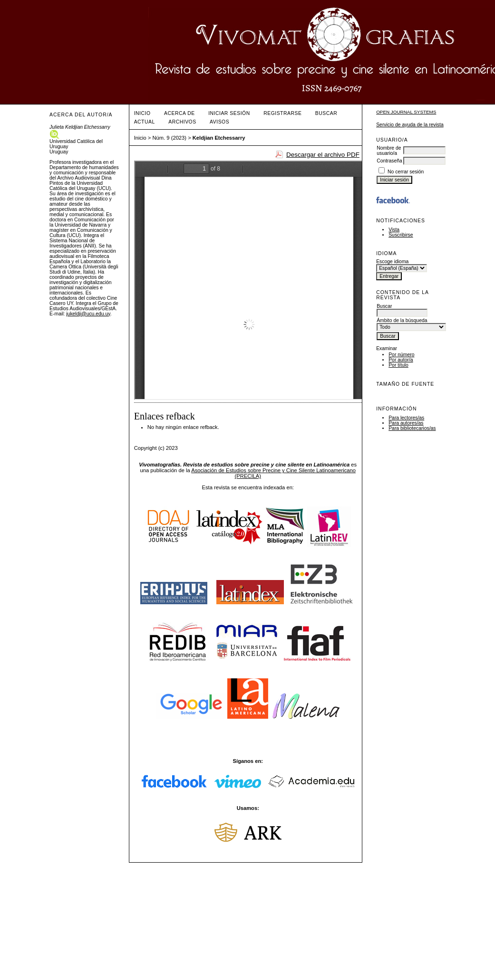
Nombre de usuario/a (389, 151)
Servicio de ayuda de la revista (410, 125)
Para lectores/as (406, 418)
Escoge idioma (392, 262)
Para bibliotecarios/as (412, 428)
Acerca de (180, 113)
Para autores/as (406, 423)
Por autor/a (401, 360)
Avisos (219, 122)
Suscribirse (401, 235)
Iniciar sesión (229, 113)
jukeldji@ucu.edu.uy (88, 314)
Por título (398, 365)
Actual (145, 122)
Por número (401, 355)
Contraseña (389, 161)
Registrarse (282, 113)
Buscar (326, 113)
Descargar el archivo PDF (323, 155)
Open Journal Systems (406, 112)
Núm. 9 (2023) (170, 138)
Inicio (142, 113)
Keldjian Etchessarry (219, 138)
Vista (394, 230)
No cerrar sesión (406, 172)
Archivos (182, 122)
